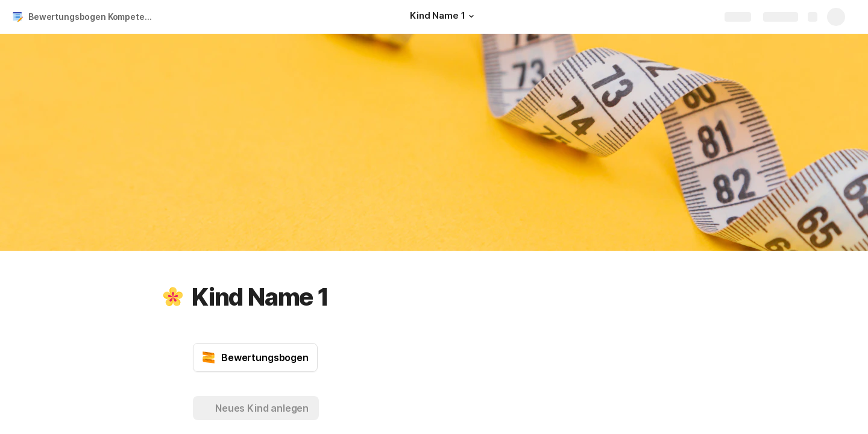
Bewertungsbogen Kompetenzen (93, 17)
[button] (471, 16)
